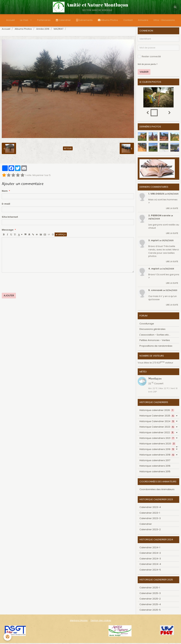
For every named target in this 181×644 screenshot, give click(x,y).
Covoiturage (147, 324)
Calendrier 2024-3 (150, 559)
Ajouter (9, 296)
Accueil (10, 20)
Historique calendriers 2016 (155, 467)
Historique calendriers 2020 (157, 444)
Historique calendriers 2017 (155, 461)
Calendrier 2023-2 (150, 530)
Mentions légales (79, 621)
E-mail (6, 205)
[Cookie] (8, 637)
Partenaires (44, 20)
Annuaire (143, 20)
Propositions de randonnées (156, 347)
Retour (68, 149)
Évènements (84, 20)
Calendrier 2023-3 (150, 519)
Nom (5, 192)
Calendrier (63, 20)
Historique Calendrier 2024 (157, 422)
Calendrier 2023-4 (150, 508)
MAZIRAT (59, 30)
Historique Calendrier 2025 (157, 417)
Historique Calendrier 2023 (157, 428)
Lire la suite (172, 209)
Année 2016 (43, 30)
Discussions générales (152, 330)
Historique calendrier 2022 (157, 433)
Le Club (24, 20)
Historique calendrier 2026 (157, 411)
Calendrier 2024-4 (150, 565)
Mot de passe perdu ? (148, 65)
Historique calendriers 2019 (157, 450)
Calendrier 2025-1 (150, 588)
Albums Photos (108, 20)
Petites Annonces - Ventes (155, 341)
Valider (144, 73)
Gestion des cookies (101, 621)
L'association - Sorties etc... (155, 336)
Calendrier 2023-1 (150, 514)
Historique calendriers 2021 (157, 439)
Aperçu (61, 235)
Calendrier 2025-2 (150, 600)
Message (8, 231)
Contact (128, 20)
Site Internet (10, 218)
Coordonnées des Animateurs (157, 490)
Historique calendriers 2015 (155, 472)
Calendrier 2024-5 (150, 571)
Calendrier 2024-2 (150, 554)
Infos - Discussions (164, 20)
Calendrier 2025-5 (150, 611)
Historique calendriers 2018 (157, 456)
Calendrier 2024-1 (150, 548)
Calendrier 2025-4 (150, 605)
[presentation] (29, 284)
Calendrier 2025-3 (150, 594)
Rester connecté (149, 57)
